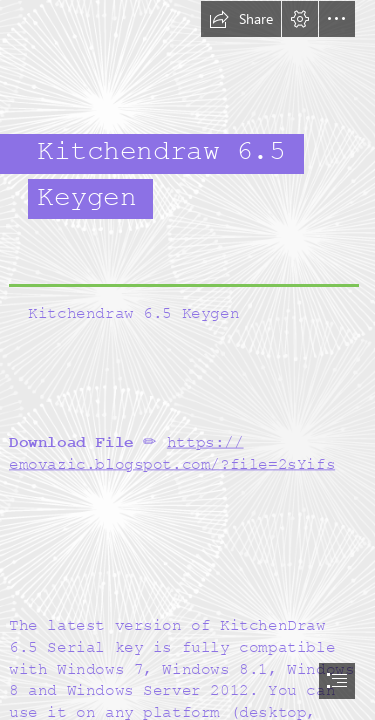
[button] (241, 19)
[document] (187, 360)
